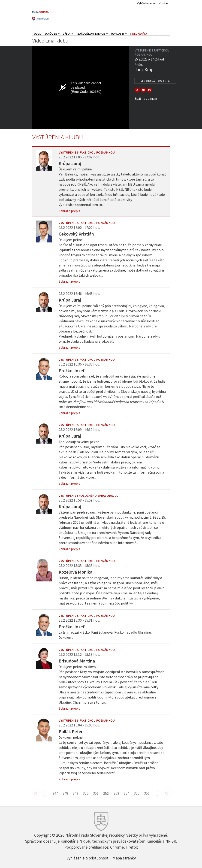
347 (55, 793)
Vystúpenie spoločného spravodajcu (89, 496)
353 (116, 793)
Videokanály (139, 34)
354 (127, 793)
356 (147, 793)
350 (86, 793)
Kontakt (164, 3)
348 (65, 793)
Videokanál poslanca (155, 81)
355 (137, 793)
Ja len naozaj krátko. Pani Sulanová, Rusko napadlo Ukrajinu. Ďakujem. (105, 635)
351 (96, 793)
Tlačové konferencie (92, 34)
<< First (38, 793)
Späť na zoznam (146, 98)
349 (75, 793)
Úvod (38, 34)
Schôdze (52, 34)
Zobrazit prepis (69, 211)
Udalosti (119, 34)
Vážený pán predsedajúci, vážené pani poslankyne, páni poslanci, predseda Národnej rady (112, 528)
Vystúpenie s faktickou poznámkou (87, 152)
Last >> (164, 793)
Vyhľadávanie (146, 3)
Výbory (68, 34)
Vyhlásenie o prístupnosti (88, 858)
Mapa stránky (124, 858)
